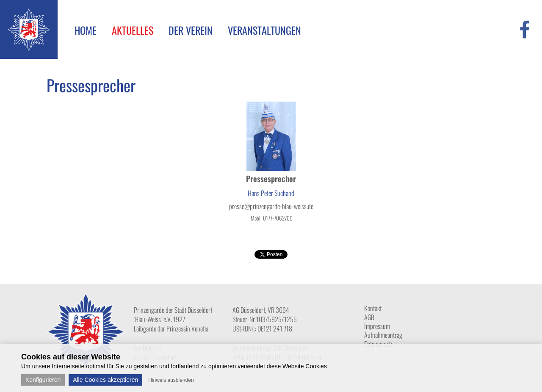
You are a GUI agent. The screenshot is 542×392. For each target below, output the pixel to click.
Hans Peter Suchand (271, 193)
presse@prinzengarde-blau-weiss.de (271, 206)
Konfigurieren (43, 380)
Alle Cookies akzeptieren (105, 380)
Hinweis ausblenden (171, 380)
